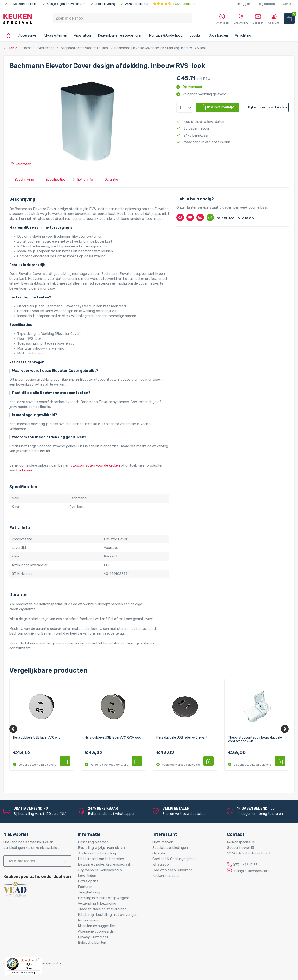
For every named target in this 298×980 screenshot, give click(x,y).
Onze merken (163, 842)
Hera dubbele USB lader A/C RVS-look (113, 738)
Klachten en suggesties (97, 926)
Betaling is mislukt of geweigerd (104, 898)
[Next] (285, 729)
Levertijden (87, 876)
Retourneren (88, 920)
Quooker (196, 35)
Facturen (85, 887)
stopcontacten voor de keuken (95, 465)
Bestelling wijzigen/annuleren (101, 848)
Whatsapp (161, 864)
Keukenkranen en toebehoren (120, 35)
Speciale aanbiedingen (170, 848)
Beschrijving (22, 180)
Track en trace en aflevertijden (102, 909)
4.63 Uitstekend (174, 4)
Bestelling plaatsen (93, 842)
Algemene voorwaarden (97, 931)
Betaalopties (88, 881)
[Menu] (39, 960)
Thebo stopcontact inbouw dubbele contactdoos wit (255, 739)
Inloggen (244, 4)
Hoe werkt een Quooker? (172, 870)
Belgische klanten (92, 943)
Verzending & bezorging (97, 903)
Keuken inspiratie (166, 876)
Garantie (109, 180)
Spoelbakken (218, 35)
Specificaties (53, 180)
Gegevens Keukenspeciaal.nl (100, 870)
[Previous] (13, 729)
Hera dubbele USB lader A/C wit (36, 738)
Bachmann (25, 470)
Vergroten (21, 164)
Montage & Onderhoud (166, 35)
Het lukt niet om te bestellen (101, 859)
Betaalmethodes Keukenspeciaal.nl (106, 864)
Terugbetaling (89, 892)
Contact (289, 4)
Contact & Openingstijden (174, 859)
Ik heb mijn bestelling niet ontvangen (108, 915)
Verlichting (243, 35)
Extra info (83, 180)
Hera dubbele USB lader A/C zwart (182, 738)
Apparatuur (83, 35)
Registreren (266, 4)
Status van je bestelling (97, 853)
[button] (185, 108)
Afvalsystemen (55, 35)
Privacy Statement (93, 937)
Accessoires (27, 35)
